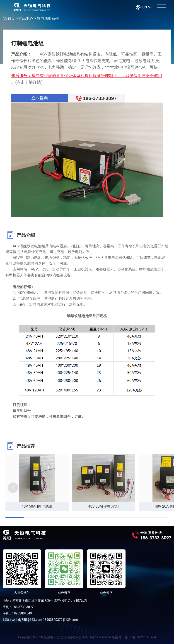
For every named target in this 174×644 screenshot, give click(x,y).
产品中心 (26, 19)
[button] (161, 488)
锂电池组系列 (48, 19)
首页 (11, 19)
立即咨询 (40, 98)
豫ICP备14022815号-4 (140, 637)
